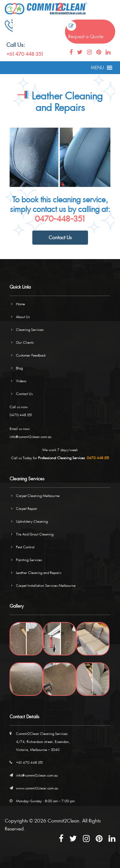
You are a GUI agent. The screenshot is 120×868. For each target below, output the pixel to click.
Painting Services (29, 560)
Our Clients (25, 342)
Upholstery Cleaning (32, 521)
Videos (21, 381)
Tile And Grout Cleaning (35, 534)
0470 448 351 (21, 415)
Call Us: (16, 45)
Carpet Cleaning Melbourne (38, 496)
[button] (97, 68)
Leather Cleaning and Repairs (39, 573)
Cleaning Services (30, 329)
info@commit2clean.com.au (31, 437)
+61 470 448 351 (25, 54)
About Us (23, 317)
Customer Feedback (31, 355)
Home (20, 304)
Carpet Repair (27, 508)
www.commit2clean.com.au (37, 788)
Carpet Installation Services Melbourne (46, 585)
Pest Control (25, 547)
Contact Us (60, 237)
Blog (19, 368)
